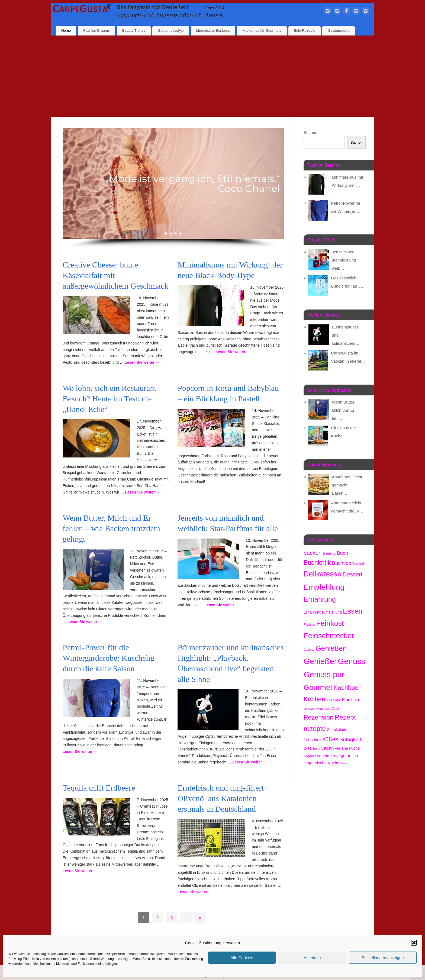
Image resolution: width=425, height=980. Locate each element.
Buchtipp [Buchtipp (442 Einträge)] (342, 563)
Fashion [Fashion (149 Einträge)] (309, 625)
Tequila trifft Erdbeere (99, 788)
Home (66, 30)
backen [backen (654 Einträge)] (313, 553)
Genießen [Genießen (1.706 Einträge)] (331, 648)
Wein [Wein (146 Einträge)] (344, 763)
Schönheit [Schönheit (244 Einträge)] (313, 740)
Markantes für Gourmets (262, 30)
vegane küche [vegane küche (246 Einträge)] (347, 748)
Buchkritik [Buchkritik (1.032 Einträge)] (317, 563)
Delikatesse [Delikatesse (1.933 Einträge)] (323, 574)
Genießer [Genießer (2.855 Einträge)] (320, 661)
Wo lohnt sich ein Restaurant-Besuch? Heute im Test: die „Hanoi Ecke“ (111, 399)
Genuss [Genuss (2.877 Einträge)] (351, 661)
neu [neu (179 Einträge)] (328, 709)
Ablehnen (312, 958)
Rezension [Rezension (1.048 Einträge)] (318, 717)
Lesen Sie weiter (142, 362)
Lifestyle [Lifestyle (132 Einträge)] (309, 709)
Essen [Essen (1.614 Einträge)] (353, 611)
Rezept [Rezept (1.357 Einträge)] (345, 717)
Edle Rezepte (305, 30)
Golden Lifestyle (171, 30)
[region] (173, 188)
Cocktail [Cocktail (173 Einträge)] (358, 564)
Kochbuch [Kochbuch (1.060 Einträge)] (347, 688)
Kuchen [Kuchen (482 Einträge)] (350, 700)
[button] (414, 943)
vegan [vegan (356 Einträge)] (327, 748)
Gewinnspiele (339, 30)
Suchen (310, 132)
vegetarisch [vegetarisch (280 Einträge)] (347, 756)
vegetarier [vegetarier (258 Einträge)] (326, 756)
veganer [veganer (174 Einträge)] (310, 756)
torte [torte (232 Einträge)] (308, 748)
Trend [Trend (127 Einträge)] (316, 749)
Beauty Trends (134, 30)
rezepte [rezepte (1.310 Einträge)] (315, 729)
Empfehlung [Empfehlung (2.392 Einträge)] (324, 587)
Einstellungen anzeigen (383, 958)
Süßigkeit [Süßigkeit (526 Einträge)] (350, 739)
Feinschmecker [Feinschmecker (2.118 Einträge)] (329, 636)
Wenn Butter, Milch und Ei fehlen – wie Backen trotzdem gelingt (111, 528)
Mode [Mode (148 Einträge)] (320, 709)
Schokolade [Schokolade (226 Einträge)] (337, 730)
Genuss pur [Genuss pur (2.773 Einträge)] (324, 675)
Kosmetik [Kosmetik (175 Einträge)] (334, 700)
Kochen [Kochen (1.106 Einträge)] (314, 699)
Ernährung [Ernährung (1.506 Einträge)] (320, 599)
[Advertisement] (212, 76)
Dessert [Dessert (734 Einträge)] (352, 575)
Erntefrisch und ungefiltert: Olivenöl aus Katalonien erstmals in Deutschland (222, 798)
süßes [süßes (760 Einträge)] (330, 739)
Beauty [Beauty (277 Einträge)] (329, 553)
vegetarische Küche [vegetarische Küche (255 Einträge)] (321, 763)
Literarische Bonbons (213, 30)
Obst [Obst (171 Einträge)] (335, 709)
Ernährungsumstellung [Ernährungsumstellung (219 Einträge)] (323, 612)
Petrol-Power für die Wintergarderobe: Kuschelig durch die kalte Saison (109, 658)
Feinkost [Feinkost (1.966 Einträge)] (330, 623)
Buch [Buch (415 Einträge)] (342, 553)
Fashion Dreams (96, 30)
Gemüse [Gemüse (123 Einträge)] (309, 650)
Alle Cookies (242, 958)
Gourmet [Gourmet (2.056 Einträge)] (318, 687)
